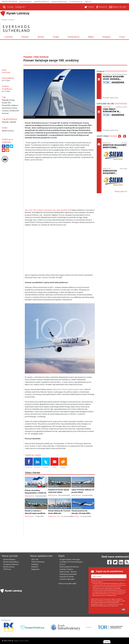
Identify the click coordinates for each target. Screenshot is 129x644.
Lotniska (9, 37)
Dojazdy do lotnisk (67, 577)
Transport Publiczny (11, 564)
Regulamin (35, 569)
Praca (122, 37)
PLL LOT (62, 564)
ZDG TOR (35, 559)
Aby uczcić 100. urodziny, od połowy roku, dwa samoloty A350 (48, 210)
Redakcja (35, 564)
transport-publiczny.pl (59, 2)
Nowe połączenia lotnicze (69, 567)
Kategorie (20, 7)
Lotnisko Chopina (66, 569)
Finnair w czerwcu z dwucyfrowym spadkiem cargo (35, 513)
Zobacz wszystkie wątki (67, 583)
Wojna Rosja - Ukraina (68, 572)
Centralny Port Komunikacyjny (71, 562)
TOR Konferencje (38, 562)
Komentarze (74, 37)
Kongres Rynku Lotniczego (70, 559)
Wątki (91, 37)
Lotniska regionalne (67, 579)
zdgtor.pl (88, 2)
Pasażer (25, 37)
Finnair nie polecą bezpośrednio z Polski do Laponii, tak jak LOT (35, 493)
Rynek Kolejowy (9, 559)
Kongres (106, 37)
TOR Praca (7, 569)
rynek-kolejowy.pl (25, 2)
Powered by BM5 (24, 641)
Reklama (35, 567)
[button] (120, 140)
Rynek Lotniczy (9, 567)
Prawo (56, 37)
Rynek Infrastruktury (11, 562)
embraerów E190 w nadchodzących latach (68, 389)
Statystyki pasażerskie (68, 574)
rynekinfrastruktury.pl (41, 2)
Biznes (41, 37)
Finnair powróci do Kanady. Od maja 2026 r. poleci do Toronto (81, 513)
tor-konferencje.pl (76, 2)
